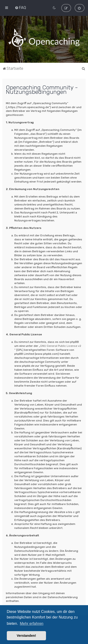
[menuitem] (20, 7)
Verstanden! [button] (26, 636)
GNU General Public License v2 (61, 346)
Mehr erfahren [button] (32, 624)
